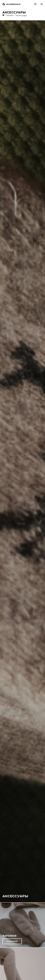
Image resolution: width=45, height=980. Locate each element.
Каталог (10, 15)
